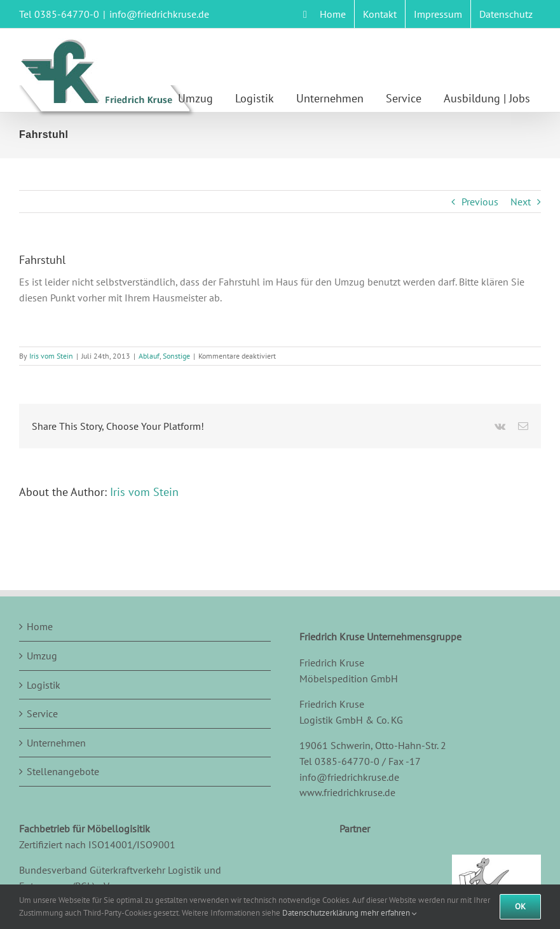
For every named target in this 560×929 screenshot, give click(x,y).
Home (40, 626)
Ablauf (149, 356)
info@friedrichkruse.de (159, 14)
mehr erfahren (389, 913)
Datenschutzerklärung (320, 913)
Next (521, 202)
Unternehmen (56, 743)
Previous (480, 202)
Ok (520, 906)
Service (42, 713)
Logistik (44, 685)
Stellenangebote (63, 771)
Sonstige (176, 356)
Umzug (42, 656)
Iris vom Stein (51, 356)
